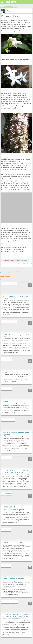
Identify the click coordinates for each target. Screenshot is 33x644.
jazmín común (24, 268)
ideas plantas (8, 6)
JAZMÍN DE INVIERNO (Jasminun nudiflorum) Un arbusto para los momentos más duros (16, 614)
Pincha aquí (24, 258)
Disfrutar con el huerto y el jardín (11, 598)
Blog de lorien (7, 562)
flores (20, 270)
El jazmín (6, 369)
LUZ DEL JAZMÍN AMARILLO (14, 540)
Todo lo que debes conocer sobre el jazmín (16, 431)
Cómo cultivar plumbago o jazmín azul (16, 332)
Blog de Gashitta (8, 454)
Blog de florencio (8, 356)
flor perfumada (4, 270)
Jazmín (5, 399)
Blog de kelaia (9, 10)
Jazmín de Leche (9, 504)
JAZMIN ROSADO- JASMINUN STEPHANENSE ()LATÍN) (15, 469)
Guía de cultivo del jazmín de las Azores (16, 295)
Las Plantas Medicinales (9, 416)
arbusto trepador (16, 268)
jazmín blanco (8, 268)
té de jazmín (11, 270)
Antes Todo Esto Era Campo (10, 280)
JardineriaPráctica (8, 490)
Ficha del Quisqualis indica (13, 576)
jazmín (16, 270)
